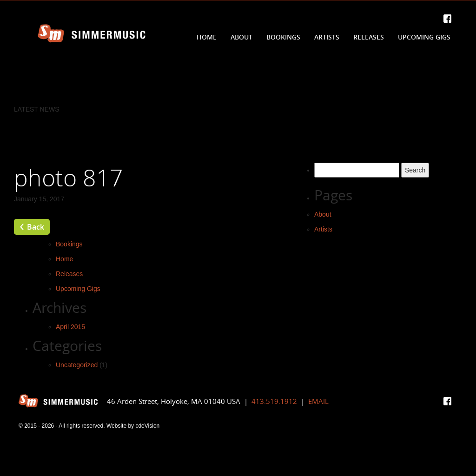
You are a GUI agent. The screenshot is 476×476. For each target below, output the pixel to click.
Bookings (283, 37)
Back (36, 227)
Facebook (447, 19)
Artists (327, 37)
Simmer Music (92, 34)
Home (207, 37)
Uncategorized (77, 365)
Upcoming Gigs (424, 37)
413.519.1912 (274, 401)
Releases (369, 37)
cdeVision (147, 426)
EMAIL (318, 401)
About (241, 37)
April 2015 (70, 327)
